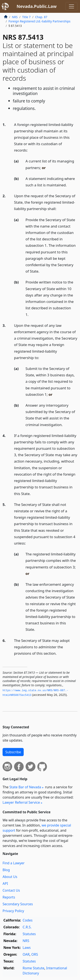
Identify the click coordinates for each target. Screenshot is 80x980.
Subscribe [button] (13, 752)
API (5, 884)
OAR (26, 954)
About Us (10, 877)
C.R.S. (27, 927)
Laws (27, 948)
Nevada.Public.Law (37, 6)
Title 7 (26, 17)
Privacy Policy (13, 911)
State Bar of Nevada (25, 787)
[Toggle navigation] (71, 6)
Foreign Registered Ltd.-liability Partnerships (39, 21)
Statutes (29, 934)
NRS (15, 17)
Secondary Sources (18, 904)
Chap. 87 (41, 17)
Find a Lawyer (14, 863)
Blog (6, 870)
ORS (35, 954)
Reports (9, 897)
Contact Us (11, 890)
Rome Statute (33, 968)
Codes (28, 920)
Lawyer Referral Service (21, 802)
